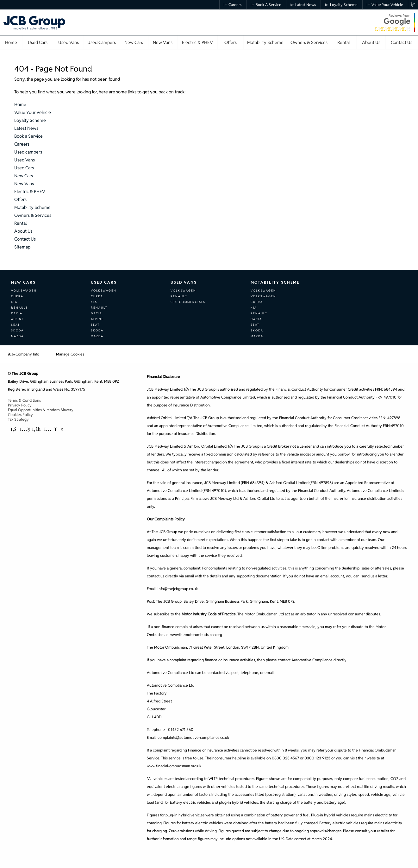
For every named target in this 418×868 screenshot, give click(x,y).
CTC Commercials (188, 302)
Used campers (28, 152)
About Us (23, 231)
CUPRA (17, 296)
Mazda (17, 336)
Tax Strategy (18, 419)
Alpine (18, 319)
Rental (20, 223)
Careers (233, 5)
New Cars (24, 176)
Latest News (303, 5)
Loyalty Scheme (341, 5)
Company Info (24, 354)
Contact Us (25, 239)
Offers (20, 199)
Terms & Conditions (24, 400)
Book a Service (266, 5)
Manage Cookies (70, 354)
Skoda (17, 330)
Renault (19, 308)
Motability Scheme (32, 207)
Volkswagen (24, 291)
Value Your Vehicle (385, 5)
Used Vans (25, 160)
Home (20, 104)
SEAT (16, 325)
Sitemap (22, 247)
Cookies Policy (20, 415)
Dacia (17, 313)
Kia (14, 302)
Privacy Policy (20, 405)
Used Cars (24, 168)
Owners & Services (33, 215)
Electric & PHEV (30, 192)
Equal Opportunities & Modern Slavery (41, 410)
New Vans (24, 184)
